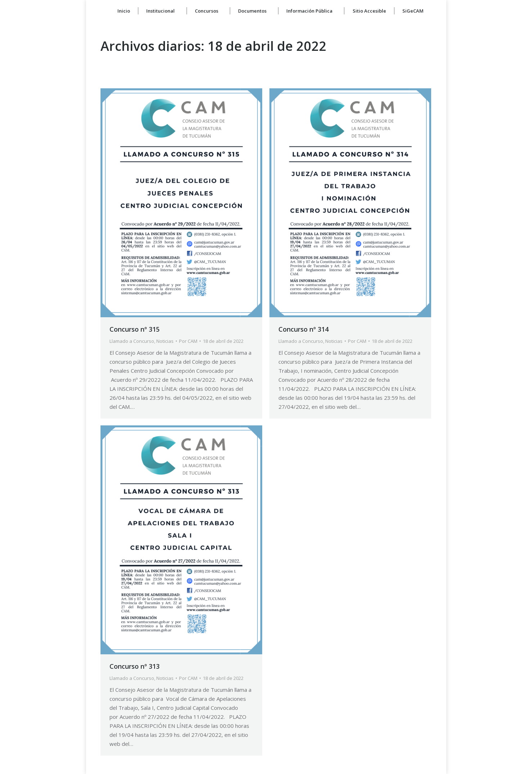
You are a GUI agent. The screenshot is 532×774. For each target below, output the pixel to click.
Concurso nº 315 (135, 329)
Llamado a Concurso (132, 341)
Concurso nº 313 (135, 666)
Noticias (165, 341)
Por (188, 341)
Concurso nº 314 (303, 329)
